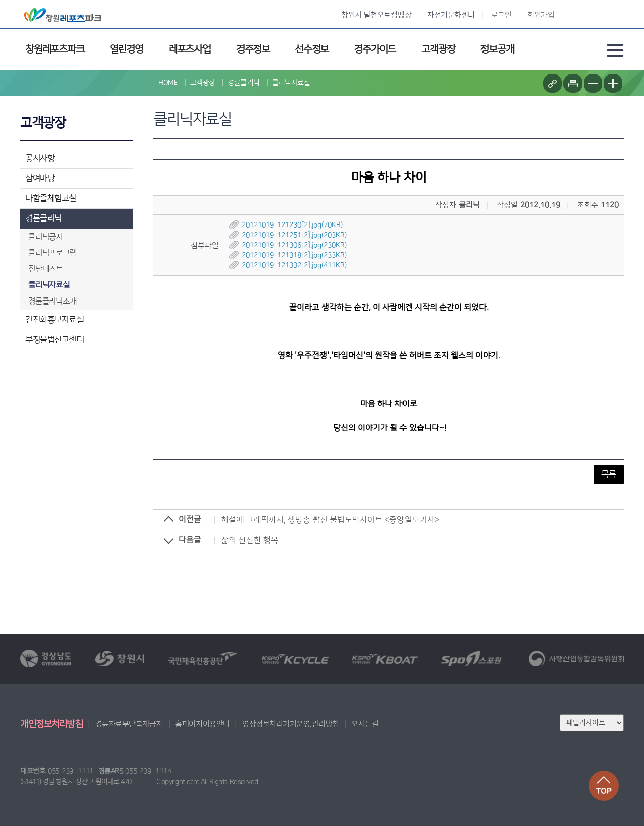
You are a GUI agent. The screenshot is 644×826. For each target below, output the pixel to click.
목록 (609, 474)
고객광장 (438, 49)
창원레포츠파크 (55, 49)
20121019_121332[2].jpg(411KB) (294, 265)
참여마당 (40, 178)
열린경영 (127, 49)
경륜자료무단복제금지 (129, 724)
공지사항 (40, 158)
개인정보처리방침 (51, 724)
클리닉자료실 (291, 83)
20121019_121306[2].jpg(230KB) (294, 245)
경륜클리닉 (44, 218)
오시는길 (365, 724)
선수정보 (312, 49)
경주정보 (253, 49)
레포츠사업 (190, 49)
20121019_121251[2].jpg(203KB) (294, 235)
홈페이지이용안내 (202, 724)
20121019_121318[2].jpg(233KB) (294, 255)
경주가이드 (375, 49)
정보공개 (497, 49)
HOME (168, 83)
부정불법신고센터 (54, 340)
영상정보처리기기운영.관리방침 (291, 724)
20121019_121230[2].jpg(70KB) (292, 225)
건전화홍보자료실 (54, 320)
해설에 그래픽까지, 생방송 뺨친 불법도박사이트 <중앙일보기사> (331, 520)
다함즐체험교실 (51, 198)
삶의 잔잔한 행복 (250, 540)
